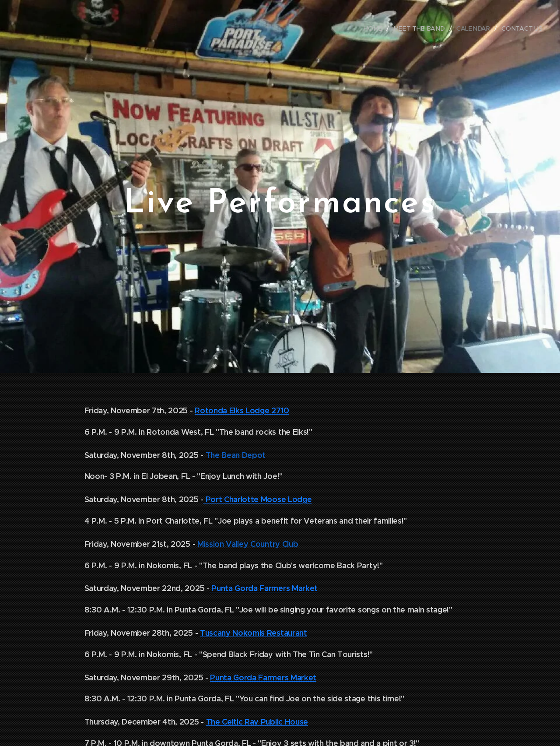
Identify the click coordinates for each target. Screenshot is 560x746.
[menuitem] (378, 28)
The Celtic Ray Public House (257, 722)
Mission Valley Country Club (248, 544)
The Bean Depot (236, 455)
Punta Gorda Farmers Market (264, 588)
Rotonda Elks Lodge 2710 (242, 410)
